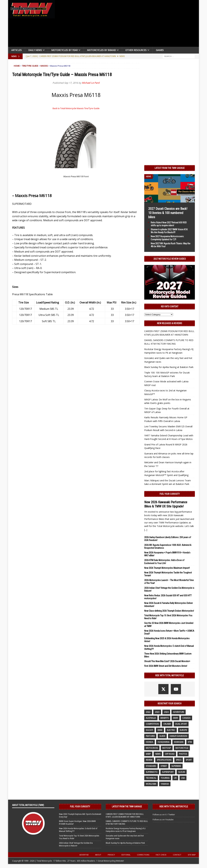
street (164, 766)
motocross (152, 748)
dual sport (181, 724)
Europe (183, 730)
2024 (166, 712)
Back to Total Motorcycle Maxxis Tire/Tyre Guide (76, 108)
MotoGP (167, 748)
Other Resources (136, 50)
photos (183, 754)
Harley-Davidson (178, 736)
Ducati (149, 730)
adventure (179, 712)
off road (170, 754)
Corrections (143, 855)
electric (171, 730)
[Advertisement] (128, 24)
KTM (190, 742)
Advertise (84, 855)
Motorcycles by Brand (101, 50)
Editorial (126, 855)
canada (186, 718)
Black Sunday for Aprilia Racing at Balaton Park (169, 367)
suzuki (182, 772)
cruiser (167, 724)
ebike (160, 730)
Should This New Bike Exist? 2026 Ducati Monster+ (167, 661)
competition (152, 724)
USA (183, 778)
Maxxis (44, 66)
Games (160, 50)
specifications (164, 760)
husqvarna (164, 742)
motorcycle (182, 748)
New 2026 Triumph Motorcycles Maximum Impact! (167, 568)
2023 (157, 712)
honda (150, 742)
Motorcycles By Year (64, 50)
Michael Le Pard (91, 83)
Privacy (111, 855)
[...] (146, 530)
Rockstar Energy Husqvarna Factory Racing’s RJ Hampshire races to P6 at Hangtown (126, 830)
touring (165, 778)
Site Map (192, 855)
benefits (165, 718)
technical (151, 778)
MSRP (148, 754)
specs (179, 760)
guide (162, 736)
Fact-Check (161, 855)
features (150, 736)
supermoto (152, 772)
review (149, 760)
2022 (148, 712)
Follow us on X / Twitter (164, 814)
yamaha (165, 784)
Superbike (176, 766)
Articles (16, 50)
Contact (177, 855)
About (98, 855)
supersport (168, 772)
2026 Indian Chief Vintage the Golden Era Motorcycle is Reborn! (76, 844)
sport (189, 760)
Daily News (35, 50)
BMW (176, 718)
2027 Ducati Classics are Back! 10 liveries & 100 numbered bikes (168, 213)
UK (175, 778)
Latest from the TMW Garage (170, 168)
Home (17, 66)
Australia (151, 718)
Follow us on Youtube (163, 819)
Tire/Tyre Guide (30, 66)
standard (151, 766)
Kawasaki (179, 742)
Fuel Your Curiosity (170, 494)
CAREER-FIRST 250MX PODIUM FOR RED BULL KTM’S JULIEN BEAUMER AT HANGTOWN (125, 815)
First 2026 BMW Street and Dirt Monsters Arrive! (166, 666)
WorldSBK (151, 784)
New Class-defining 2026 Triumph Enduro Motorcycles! (169, 611)
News (158, 754)
